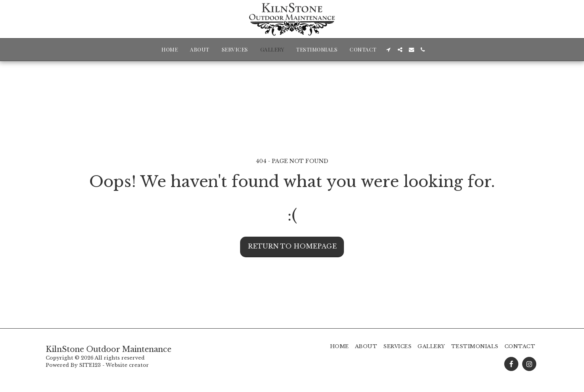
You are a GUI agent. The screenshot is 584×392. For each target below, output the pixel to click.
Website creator (127, 365)
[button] (389, 50)
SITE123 (90, 365)
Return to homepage (292, 246)
